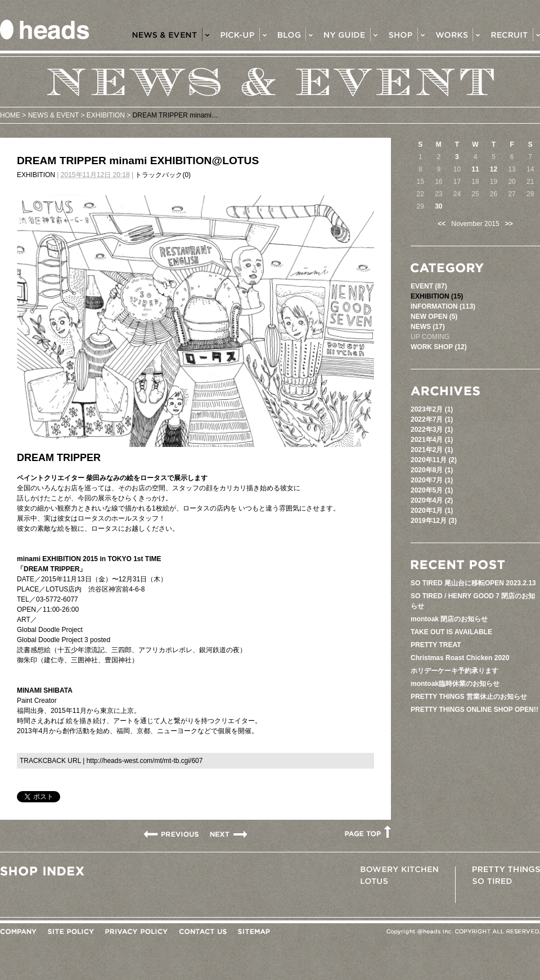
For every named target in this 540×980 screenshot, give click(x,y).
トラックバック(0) (163, 175)
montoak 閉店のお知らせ (449, 619)
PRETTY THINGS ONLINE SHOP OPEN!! (474, 710)
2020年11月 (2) (434, 460)
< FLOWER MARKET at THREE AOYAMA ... (171, 834)
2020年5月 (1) (432, 490)
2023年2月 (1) (432, 409)
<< (442, 224)
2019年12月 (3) (434, 521)
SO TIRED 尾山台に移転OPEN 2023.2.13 (473, 583)
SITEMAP (254, 932)
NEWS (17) (428, 327)
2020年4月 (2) (432, 500)
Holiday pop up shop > (228, 834)
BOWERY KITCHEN (399, 870)
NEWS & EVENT (171, 35)
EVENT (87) (429, 286)
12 (494, 169)
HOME (10, 115)
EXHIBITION (106, 115)
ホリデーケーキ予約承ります (454, 671)
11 (475, 169)
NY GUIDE (351, 35)
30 (438, 206)
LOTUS (374, 881)
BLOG (295, 35)
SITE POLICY (71, 932)
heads (44, 30)
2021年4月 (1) (432, 440)
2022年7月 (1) (432, 419)
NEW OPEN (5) (434, 317)
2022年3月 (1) (432, 430)
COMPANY (18, 932)
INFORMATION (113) (443, 306)
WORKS (458, 35)
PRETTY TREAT (436, 645)
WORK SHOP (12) (439, 347)
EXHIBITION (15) (437, 296)
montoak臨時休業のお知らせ (455, 684)
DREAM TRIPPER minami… (175, 115)
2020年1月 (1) (432, 511)
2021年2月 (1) (432, 450)
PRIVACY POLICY (136, 932)
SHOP (407, 35)
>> (509, 224)
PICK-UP (244, 35)
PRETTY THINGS (506, 870)
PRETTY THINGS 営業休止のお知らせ (469, 697)
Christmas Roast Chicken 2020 (460, 658)
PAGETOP (368, 832)
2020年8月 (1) (432, 470)
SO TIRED (492, 881)
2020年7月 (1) (432, 480)
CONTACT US (203, 932)
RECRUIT (516, 35)
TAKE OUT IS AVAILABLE (451, 632)
